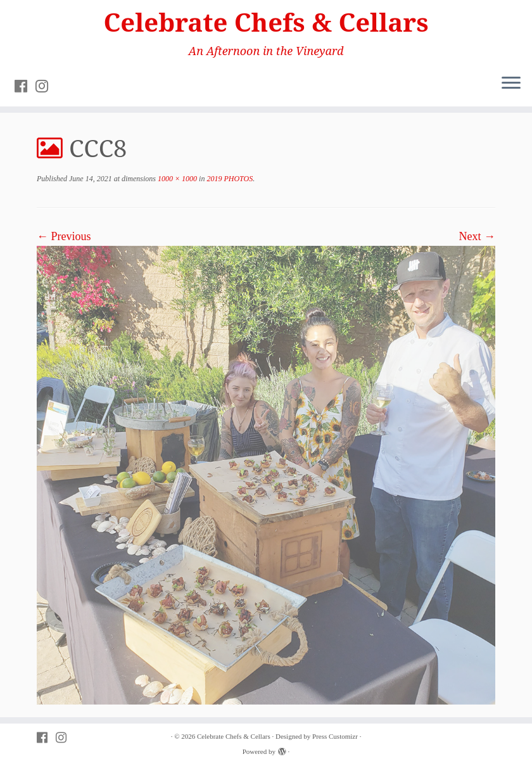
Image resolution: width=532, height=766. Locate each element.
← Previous (64, 236)
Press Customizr (335, 736)
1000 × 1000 (176, 179)
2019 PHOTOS (229, 179)
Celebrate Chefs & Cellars (266, 22)
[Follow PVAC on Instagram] (46, 86)
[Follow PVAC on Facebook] (25, 86)
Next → (478, 236)
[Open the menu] (511, 84)
